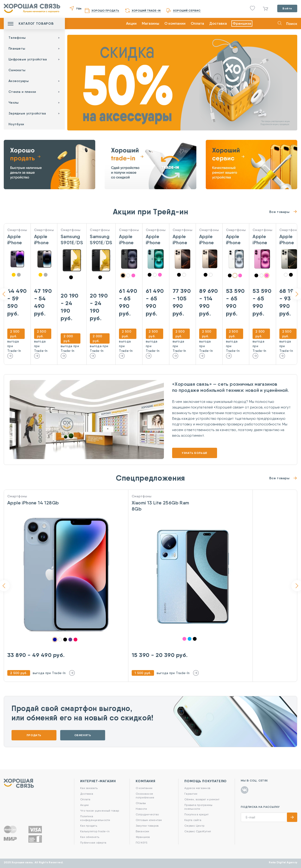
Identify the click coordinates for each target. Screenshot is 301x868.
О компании (175, 23)
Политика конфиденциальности (95, 818)
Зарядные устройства (27, 113)
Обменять (83, 735)
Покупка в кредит (196, 814)
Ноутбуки (16, 124)
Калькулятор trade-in (95, 831)
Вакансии (143, 831)
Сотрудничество (147, 814)
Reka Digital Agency (283, 862)
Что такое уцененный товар (100, 811)
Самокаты (17, 70)
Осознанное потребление (145, 795)
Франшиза (242, 23)
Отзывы (141, 803)
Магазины (150, 23)
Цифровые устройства (28, 59)
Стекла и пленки (22, 92)
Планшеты (17, 48)
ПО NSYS (142, 842)
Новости (141, 809)
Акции (131, 23)
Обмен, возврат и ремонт (202, 799)
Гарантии (191, 794)
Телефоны (17, 38)
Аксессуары (19, 81)
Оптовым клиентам (149, 820)
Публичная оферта (93, 842)
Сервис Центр (194, 826)
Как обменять (90, 837)
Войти (287, 8)
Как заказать (89, 788)
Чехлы (14, 102)
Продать (34, 735)
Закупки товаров (147, 826)
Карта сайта (193, 820)
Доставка (218, 23)
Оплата (197, 23)
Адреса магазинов (197, 788)
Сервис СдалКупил (198, 831)
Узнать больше (195, 453)
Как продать (89, 826)
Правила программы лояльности (198, 807)
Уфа (79, 8)
